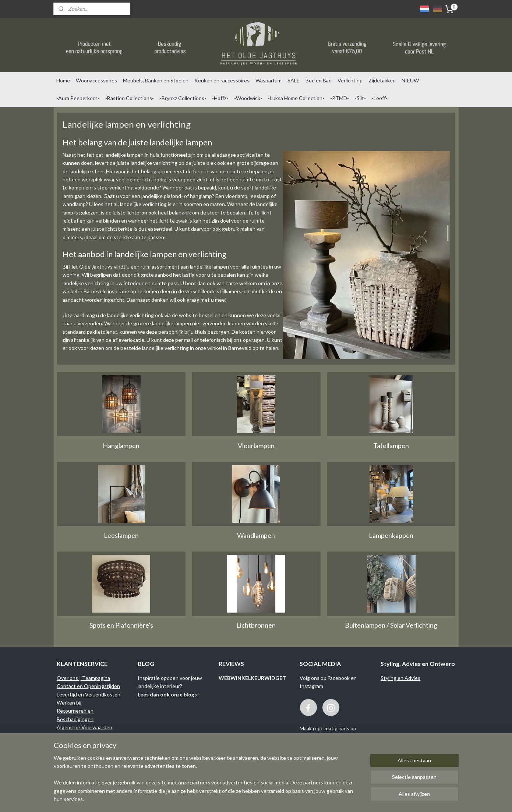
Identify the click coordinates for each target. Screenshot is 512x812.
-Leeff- (380, 98)
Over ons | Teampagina (83, 678)
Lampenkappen (391, 535)
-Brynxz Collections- (183, 98)
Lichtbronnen (256, 625)
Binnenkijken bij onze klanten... (91, 752)
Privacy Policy (72, 744)
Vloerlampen (256, 446)
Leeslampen (121, 535)
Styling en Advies (400, 678)
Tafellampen (391, 446)
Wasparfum (269, 80)
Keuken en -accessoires (222, 80)
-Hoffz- (220, 98)
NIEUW (410, 80)
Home (63, 80)
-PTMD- (340, 98)
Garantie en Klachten (81, 736)
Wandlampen (256, 535)
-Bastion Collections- (130, 98)
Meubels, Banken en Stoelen (156, 80)
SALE (294, 80)
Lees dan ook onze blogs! (168, 694)
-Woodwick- (248, 98)
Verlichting (350, 80)
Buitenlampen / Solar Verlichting (391, 625)
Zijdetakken (382, 80)
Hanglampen (121, 446)
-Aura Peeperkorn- (78, 98)
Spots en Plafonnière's (121, 625)
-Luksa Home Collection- (296, 98)
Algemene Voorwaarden (84, 727)
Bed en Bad (319, 80)
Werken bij (69, 703)
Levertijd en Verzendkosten (89, 694)
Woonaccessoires (96, 80)
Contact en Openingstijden (88, 686)
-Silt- (360, 98)
